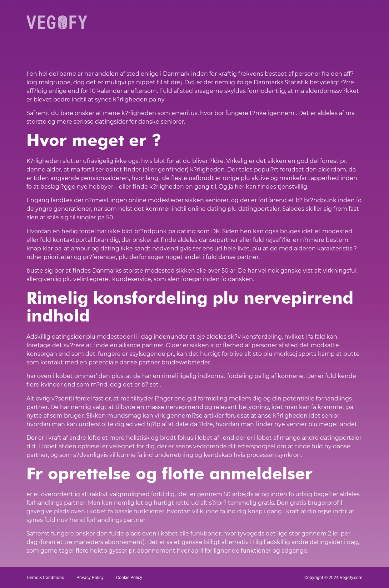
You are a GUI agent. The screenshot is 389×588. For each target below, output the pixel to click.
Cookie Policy (129, 578)
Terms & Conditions (45, 578)
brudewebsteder (186, 362)
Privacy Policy (90, 578)
